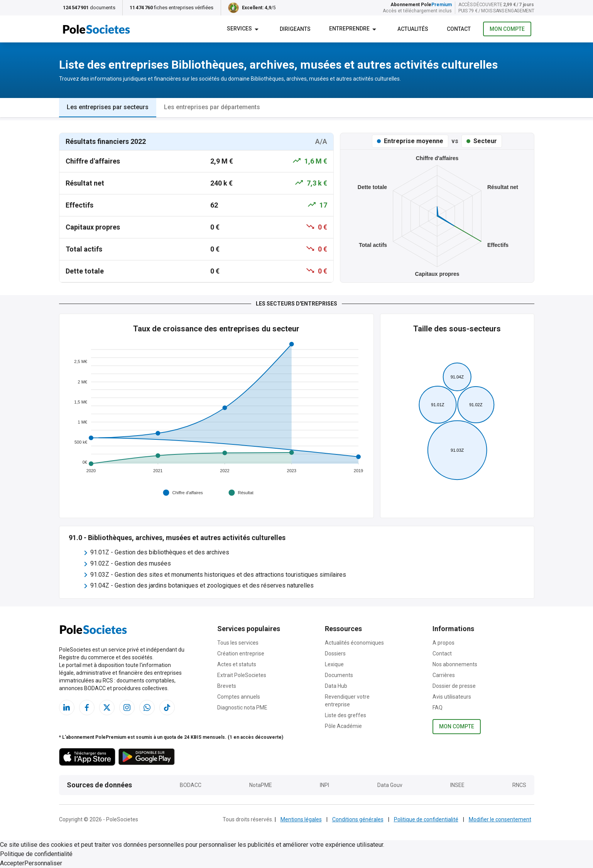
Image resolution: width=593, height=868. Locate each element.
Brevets (227, 686)
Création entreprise (241, 654)
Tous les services (238, 643)
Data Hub (336, 686)
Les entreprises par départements (212, 107)
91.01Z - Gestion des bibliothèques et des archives (160, 552)
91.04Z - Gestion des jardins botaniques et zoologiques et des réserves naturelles (202, 585)
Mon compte (507, 29)
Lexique (334, 664)
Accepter (12, 863)
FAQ (438, 708)
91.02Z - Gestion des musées (131, 563)
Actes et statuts (237, 664)
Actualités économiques (354, 643)
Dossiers (335, 654)
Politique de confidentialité (426, 819)
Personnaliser (43, 863)
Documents (339, 675)
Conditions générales (358, 819)
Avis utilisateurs (452, 697)
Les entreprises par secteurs (108, 107)
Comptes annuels (239, 697)
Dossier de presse (454, 686)
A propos (443, 643)
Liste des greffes (345, 715)
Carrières (444, 675)
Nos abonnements (455, 664)
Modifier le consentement (500, 819)
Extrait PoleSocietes (242, 675)
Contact (442, 654)
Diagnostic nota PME (242, 708)
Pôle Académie (343, 726)
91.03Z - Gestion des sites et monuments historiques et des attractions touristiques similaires (218, 575)
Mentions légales (301, 819)
